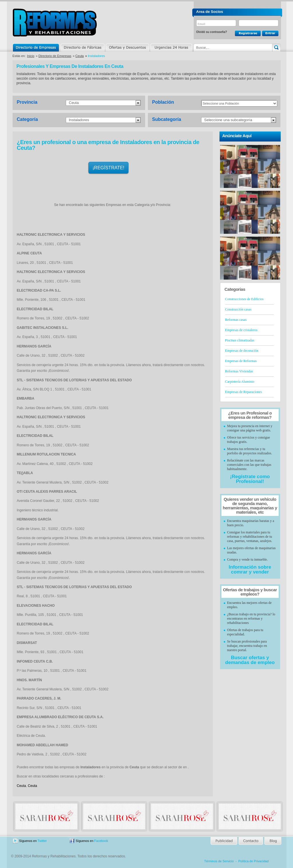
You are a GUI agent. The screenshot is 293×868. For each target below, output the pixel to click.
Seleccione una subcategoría (228, 120)
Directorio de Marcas (82, 48)
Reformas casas (236, 320)
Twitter (42, 841)
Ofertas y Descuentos (127, 48)
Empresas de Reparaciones (244, 392)
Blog (272, 841)
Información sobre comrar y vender (250, 569)
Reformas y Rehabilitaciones (55, 22)
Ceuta (79, 56)
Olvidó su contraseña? (212, 32)
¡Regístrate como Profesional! (250, 479)
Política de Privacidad (254, 861)
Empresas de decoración (242, 351)
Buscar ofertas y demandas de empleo (250, 660)
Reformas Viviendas (239, 371)
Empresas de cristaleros (241, 330)
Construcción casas (238, 309)
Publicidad (224, 841)
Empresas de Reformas (241, 361)
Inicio (31, 56)
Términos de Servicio (219, 861)
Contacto (251, 841)
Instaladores (79, 120)
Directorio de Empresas (36, 48)
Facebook (101, 841)
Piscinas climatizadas (240, 340)
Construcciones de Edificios (245, 299)
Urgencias (171, 48)
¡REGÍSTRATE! (109, 168)
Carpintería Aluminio (240, 382)
